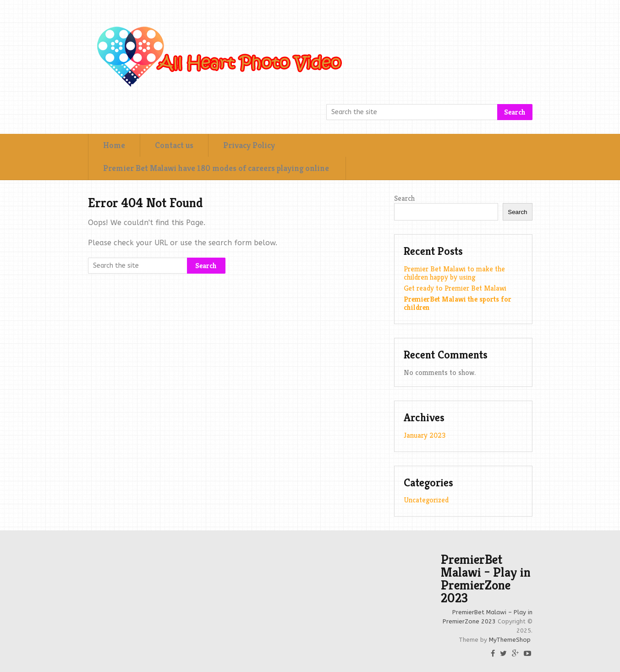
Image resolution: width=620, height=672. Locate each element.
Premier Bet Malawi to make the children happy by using (454, 273)
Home (114, 145)
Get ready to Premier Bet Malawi (455, 288)
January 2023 (425, 435)
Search (515, 112)
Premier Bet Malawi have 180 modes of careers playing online (217, 168)
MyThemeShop (510, 640)
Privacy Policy (249, 145)
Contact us (174, 145)
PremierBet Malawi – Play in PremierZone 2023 (486, 579)
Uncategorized (426, 500)
